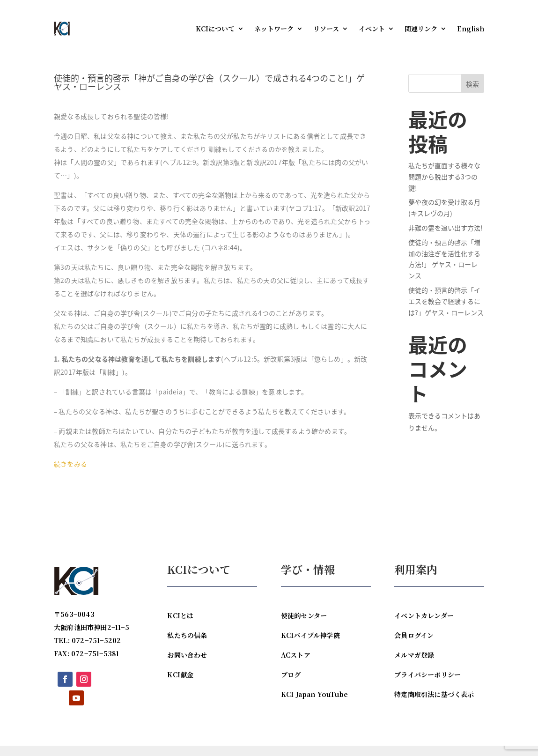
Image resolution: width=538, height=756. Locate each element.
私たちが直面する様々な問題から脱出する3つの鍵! (444, 187)
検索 (472, 94)
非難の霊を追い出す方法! (446, 238)
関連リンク (421, 29)
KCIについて (215, 29)
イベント (372, 29)
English (471, 29)
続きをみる (70, 474)
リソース (326, 29)
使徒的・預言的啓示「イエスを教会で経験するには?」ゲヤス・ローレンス (446, 311)
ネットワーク (274, 29)
